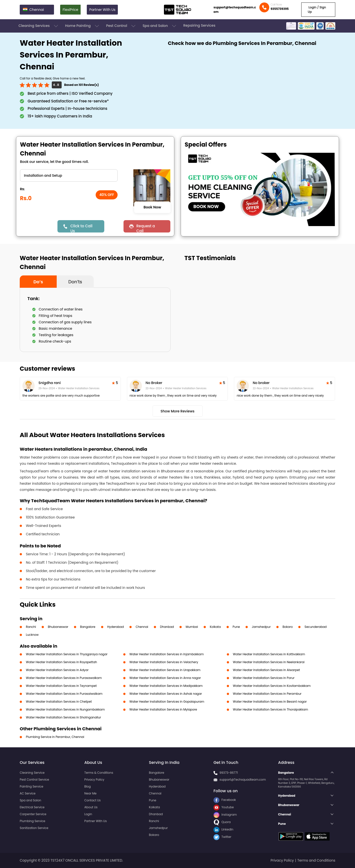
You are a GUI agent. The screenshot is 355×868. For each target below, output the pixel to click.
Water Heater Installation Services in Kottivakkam (269, 654)
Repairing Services (199, 25)
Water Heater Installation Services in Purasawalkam (64, 678)
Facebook (225, 800)
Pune (236, 627)
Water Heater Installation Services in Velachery (164, 662)
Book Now (152, 207)
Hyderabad (116, 627)
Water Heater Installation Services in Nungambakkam (65, 709)
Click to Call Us (81, 228)
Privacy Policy (94, 780)
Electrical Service (32, 807)
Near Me (90, 793)
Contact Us (92, 800)
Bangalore (88, 627)
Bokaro (288, 627)
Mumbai (192, 627)
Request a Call (146, 228)
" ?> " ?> (69, 175)
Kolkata (215, 627)
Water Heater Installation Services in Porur (264, 678)
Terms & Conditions (99, 773)
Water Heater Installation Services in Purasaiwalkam (64, 694)
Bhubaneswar (58, 627)
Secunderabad (316, 627)
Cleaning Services (39, 26)
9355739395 (280, 9)
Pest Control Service (34, 780)
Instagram (225, 815)
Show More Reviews (177, 411)
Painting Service (31, 786)
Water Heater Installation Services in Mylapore (163, 709)
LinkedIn (223, 829)
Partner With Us (102, 10)
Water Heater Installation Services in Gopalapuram (167, 702)
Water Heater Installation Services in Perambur (267, 694)
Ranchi (31, 627)
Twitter (222, 837)
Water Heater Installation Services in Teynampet (61, 686)
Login (88, 814)
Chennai (142, 627)
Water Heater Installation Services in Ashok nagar (166, 694)
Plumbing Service (32, 821)
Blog (88, 786)
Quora (222, 822)
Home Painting (82, 26)
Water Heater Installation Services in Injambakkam (167, 654)
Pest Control (121, 26)
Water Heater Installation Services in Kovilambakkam (272, 686)
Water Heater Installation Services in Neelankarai (269, 662)
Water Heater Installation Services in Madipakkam (166, 686)
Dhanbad (167, 627)
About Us (91, 807)
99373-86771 (229, 773)
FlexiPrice (70, 10)
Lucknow (32, 635)
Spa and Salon (160, 26)
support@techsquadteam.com (235, 10)
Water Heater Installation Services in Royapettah (62, 662)
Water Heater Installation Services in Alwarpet (266, 670)
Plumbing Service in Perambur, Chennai (55, 737)
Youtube (224, 807)
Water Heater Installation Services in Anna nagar (165, 678)
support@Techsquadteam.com (243, 780)
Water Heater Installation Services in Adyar (57, 670)
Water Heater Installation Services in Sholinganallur (63, 717)
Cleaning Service (32, 773)
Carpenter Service (33, 814)
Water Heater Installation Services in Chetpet (59, 702)
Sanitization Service (34, 828)
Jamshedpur (261, 627)
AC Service (28, 793)
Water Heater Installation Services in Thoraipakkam (271, 709)
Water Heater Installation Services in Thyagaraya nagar (67, 654)
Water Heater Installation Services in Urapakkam (165, 670)
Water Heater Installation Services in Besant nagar (270, 702)
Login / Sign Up (317, 10)
